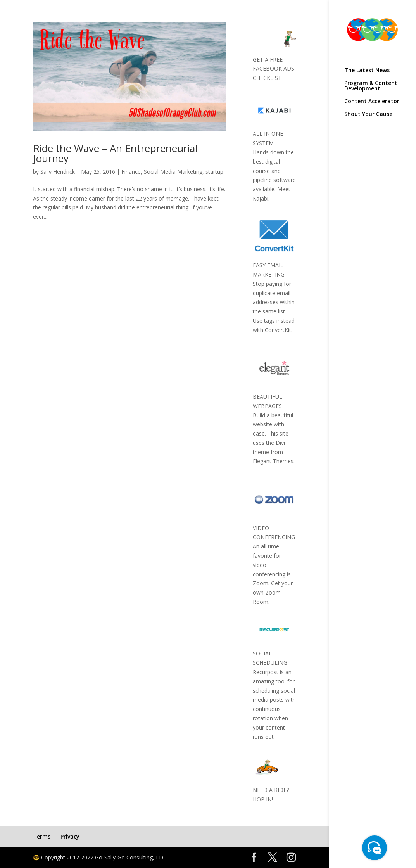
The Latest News (367, 71)
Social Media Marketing (173, 172)
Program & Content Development (371, 86)
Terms (42, 836)
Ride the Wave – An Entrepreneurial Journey (115, 153)
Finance (131, 172)
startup (214, 172)
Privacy (70, 836)
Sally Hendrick (58, 172)
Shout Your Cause (368, 114)
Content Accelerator (372, 102)
